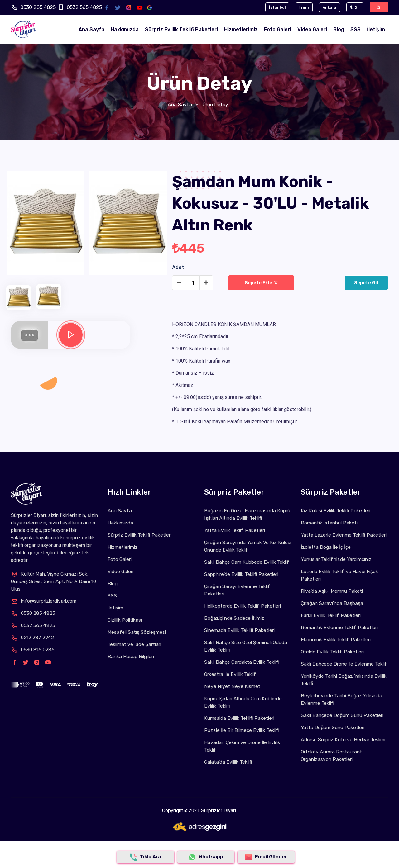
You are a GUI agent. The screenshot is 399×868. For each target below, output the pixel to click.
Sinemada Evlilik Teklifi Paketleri (241, 638)
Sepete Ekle (261, 283)
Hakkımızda (125, 30)
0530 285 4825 (38, 7)
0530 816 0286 (34, 650)
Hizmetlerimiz (241, 30)
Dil (353, 7)
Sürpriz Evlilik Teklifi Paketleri (181, 30)
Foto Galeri (278, 30)
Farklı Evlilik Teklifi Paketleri (332, 623)
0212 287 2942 (34, 638)
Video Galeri (312, 30)
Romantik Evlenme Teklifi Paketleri (341, 635)
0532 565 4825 (84, 7)
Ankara (327, 7)
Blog (339, 30)
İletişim (376, 30)
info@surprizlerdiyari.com (46, 601)
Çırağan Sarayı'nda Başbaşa (333, 611)
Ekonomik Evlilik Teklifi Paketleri (337, 647)
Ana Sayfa (91, 30)
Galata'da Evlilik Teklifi (229, 770)
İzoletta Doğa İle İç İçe (327, 555)
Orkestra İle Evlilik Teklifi (232, 682)
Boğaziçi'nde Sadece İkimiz (236, 626)
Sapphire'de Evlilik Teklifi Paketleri (243, 582)
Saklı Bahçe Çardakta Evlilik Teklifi (243, 670)
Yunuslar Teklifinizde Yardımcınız (339, 567)
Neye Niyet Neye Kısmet (232, 694)
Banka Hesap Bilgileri (132, 657)
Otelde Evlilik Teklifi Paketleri (334, 659)
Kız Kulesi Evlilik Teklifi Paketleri (337, 511)
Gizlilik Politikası (126, 620)
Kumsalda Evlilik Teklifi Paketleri (241, 726)
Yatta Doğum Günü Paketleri (334, 743)
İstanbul (273, 7)
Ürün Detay (215, 105)
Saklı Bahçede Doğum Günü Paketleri (344, 730)
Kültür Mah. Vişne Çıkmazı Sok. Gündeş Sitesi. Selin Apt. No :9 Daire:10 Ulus (51, 582)
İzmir (300, 7)
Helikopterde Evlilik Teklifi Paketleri (244, 614)
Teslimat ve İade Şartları (136, 645)
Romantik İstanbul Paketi (330, 523)
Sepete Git (366, 283)
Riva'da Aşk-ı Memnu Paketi (333, 599)
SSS (356, 30)
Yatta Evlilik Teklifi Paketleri (236, 531)
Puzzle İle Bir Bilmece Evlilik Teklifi (244, 738)
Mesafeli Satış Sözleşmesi (138, 632)
